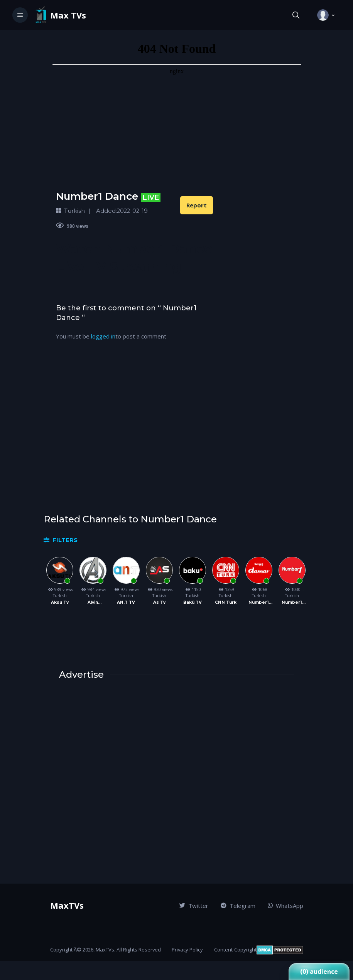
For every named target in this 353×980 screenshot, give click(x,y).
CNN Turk (226, 602)
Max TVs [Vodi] (68, 15)
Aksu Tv (60, 602)
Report (197, 205)
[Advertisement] (134, 434)
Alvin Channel (93, 603)
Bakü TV (193, 602)
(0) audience (319, 972)
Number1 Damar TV (259, 603)
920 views (159, 589)
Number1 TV (292, 603)
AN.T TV (126, 602)
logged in (103, 336)
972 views (126, 589)
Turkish (60, 596)
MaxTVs (67, 905)
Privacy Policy (187, 950)
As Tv (159, 602)
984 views (93, 589)
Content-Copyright (235, 950)
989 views (60, 589)
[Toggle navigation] (20, 15)
